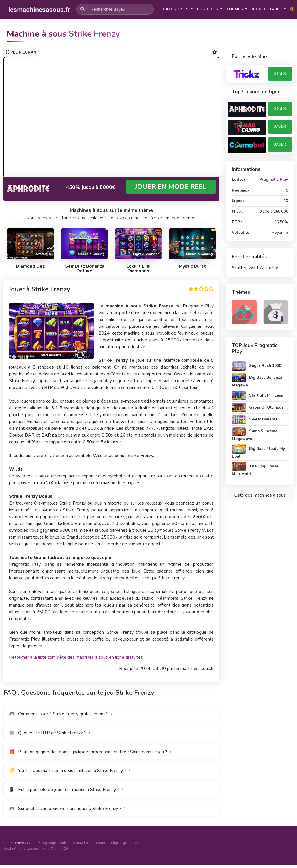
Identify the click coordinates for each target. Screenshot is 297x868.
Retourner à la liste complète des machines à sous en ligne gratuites (76, 657)
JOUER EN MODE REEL (171, 187)
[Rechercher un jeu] (115, 9)
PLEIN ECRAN (21, 52)
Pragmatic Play (274, 179)
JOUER (280, 73)
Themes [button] (235, 9)
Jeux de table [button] (267, 9)
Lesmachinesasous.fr (22, 843)
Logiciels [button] (208, 9)
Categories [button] (176, 9)
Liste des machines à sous (260, 495)
